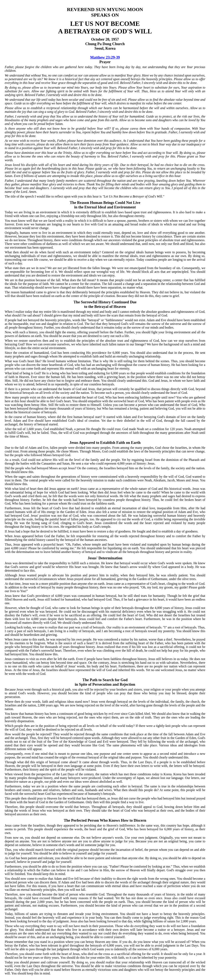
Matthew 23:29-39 (105, 57)
